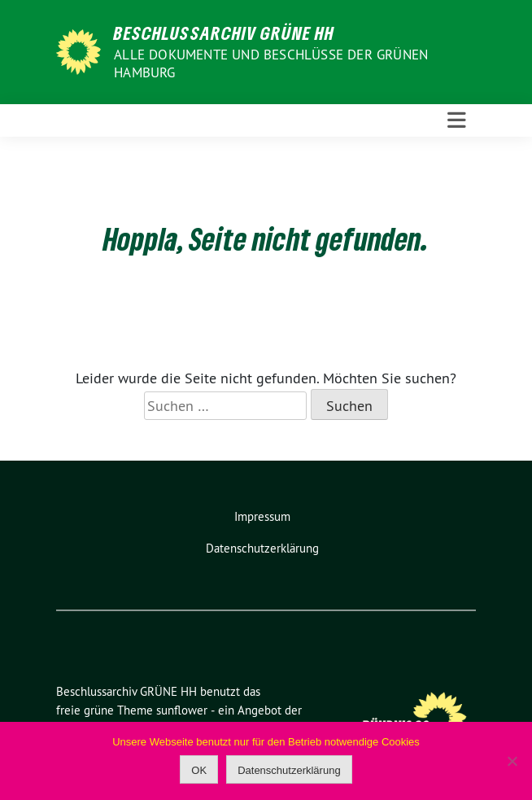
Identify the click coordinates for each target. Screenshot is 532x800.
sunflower (182, 710)
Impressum (262, 516)
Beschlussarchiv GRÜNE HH (224, 33)
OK (199, 770)
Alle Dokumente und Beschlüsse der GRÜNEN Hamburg (271, 63)
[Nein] (512, 761)
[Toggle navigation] (457, 120)
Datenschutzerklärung (262, 548)
